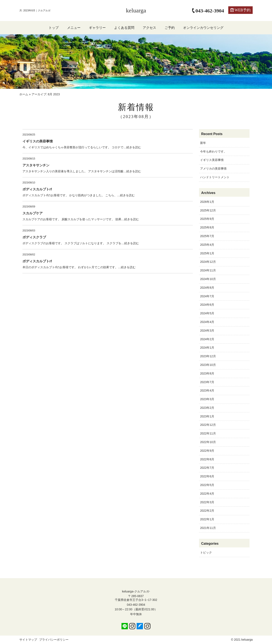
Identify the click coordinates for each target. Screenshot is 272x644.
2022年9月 (207, 451)
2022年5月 (207, 485)
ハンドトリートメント (215, 177)
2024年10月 (208, 279)
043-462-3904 (136, 605)
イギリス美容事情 (212, 160)
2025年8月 (207, 227)
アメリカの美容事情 (213, 169)
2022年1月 (207, 519)
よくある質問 (124, 28)
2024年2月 (207, 339)
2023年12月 (208, 356)
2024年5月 (207, 313)
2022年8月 (207, 459)
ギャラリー (97, 28)
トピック (206, 552)
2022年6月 (207, 476)
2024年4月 (207, 322)
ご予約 (170, 28)
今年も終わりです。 (213, 151)
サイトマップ (28, 640)
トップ (54, 28)
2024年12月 (208, 262)
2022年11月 (208, 433)
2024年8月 (207, 288)
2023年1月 (207, 416)
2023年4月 (207, 390)
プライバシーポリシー (54, 640)
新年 (203, 143)
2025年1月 (207, 253)
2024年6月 (207, 305)
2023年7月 (207, 382)
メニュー (74, 28)
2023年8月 (207, 373)
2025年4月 (207, 245)
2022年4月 (207, 494)
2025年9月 (207, 219)
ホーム (24, 94)
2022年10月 (208, 442)
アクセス (149, 28)
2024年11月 (208, 270)
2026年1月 (207, 202)
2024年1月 (207, 348)
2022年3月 (207, 502)
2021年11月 (208, 528)
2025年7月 (207, 236)
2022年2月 (207, 511)
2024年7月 (207, 296)
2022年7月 (207, 468)
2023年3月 (207, 399)
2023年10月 (208, 365)
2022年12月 (208, 425)
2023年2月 (207, 408)
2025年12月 (208, 210)
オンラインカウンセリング (203, 28)
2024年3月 (207, 331)
